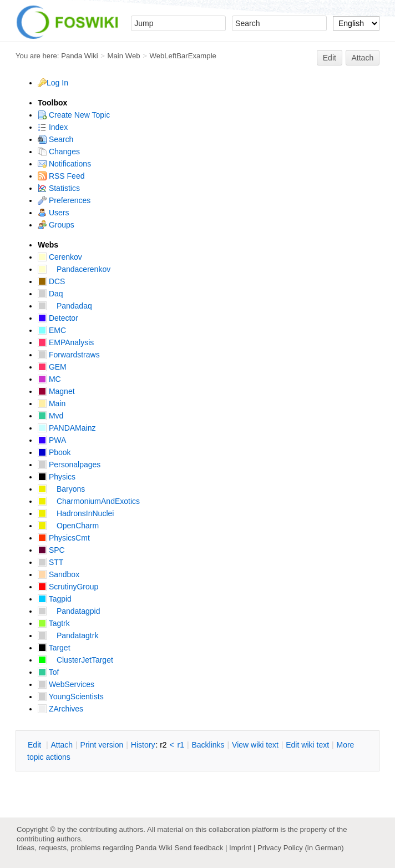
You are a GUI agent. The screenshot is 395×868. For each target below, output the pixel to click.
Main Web (124, 56)
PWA (52, 440)
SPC (51, 550)
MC (49, 379)
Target (54, 648)
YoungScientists (71, 697)
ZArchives (60, 709)
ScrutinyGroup (68, 587)
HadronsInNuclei (76, 513)
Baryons (61, 489)
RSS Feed (61, 176)
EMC (52, 330)
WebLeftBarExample (183, 56)
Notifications (64, 164)
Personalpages (69, 465)
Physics (57, 477)
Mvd (50, 416)
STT (50, 562)
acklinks (208, 745)
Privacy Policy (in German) (301, 848)
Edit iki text (307, 745)
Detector (58, 318)
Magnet (56, 391)
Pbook (54, 452)
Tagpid (55, 599)
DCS (51, 281)
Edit (330, 58)
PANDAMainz (67, 428)
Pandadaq (65, 306)
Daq (50, 294)
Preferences (64, 200)
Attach (363, 58)
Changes (59, 152)
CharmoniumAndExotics (89, 501)
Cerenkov (60, 257)
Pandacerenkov (74, 269)
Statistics (59, 188)
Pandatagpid (69, 611)
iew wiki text (255, 745)
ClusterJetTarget (75, 660)
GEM (52, 367)
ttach (62, 745)
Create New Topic (74, 115)
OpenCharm (68, 526)
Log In (57, 83)
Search (55, 139)
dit (36, 745)
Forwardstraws (69, 355)
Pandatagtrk (68, 635)
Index (53, 127)
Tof (48, 672)
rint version (102, 745)
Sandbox (59, 574)
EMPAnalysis (66, 342)
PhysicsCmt (64, 538)
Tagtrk (54, 623)
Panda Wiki (80, 56)
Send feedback (199, 848)
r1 (181, 745)
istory (143, 745)
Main (52, 403)
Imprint (240, 848)
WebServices (66, 684)
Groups (56, 225)
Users (53, 213)
